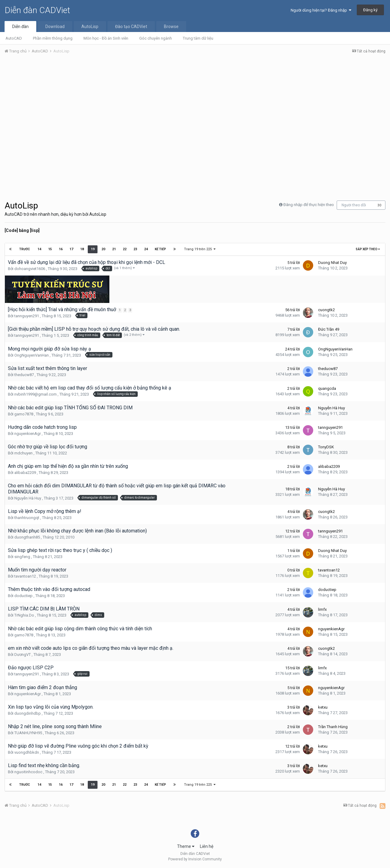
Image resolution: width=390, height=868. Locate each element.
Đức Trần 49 (329, 329)
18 (82, 249)
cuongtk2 (326, 310)
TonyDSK (326, 447)
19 (92, 249)
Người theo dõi (354, 205)
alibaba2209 (25, 473)
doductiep (23, 596)
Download (55, 27)
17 (71, 249)
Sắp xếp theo (368, 249)
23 (135, 249)
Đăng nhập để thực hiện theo (309, 205)
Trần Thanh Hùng (333, 727)
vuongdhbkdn (27, 752)
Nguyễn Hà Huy (331, 408)
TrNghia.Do (24, 615)
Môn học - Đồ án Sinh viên (106, 38)
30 (379, 205)
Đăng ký (370, 10)
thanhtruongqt (27, 518)
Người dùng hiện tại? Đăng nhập (321, 10)
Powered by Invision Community (195, 859)
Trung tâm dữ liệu (198, 38)
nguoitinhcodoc (28, 772)
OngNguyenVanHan (32, 355)
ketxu (323, 707)
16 (60, 249)
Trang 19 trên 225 (199, 249)
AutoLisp (90, 27)
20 (103, 249)
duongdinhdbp (28, 713)
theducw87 (24, 375)
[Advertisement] (195, 105)
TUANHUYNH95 (28, 733)
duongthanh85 (27, 537)
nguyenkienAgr (28, 434)
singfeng (22, 557)
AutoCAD (14, 38)
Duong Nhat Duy (332, 263)
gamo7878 (24, 414)
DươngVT (23, 655)
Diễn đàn (20, 27)
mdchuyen (23, 453)
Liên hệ (207, 846)
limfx (322, 609)
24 (146, 249)
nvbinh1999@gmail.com (35, 394)
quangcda (327, 388)
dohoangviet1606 (30, 269)
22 (124, 249)
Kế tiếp (160, 249)
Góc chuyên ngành (156, 38)
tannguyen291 (27, 316)
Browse (171, 27)
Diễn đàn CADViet (37, 10)
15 (50, 249)
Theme (186, 846)
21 (114, 249)
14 (39, 249)
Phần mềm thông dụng (53, 38)
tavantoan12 (25, 576)
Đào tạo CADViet (131, 27)
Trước (25, 249)
